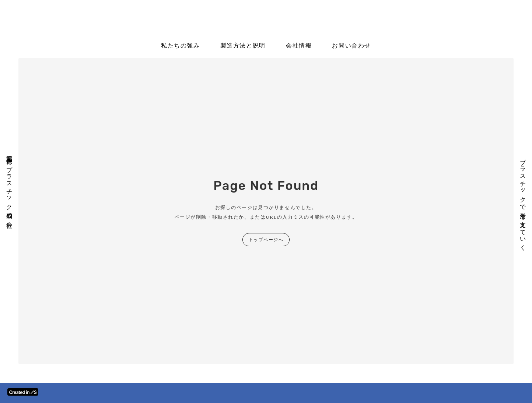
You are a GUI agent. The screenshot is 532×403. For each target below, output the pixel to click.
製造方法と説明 (243, 46)
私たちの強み (181, 46)
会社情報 (299, 46)
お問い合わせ (351, 46)
